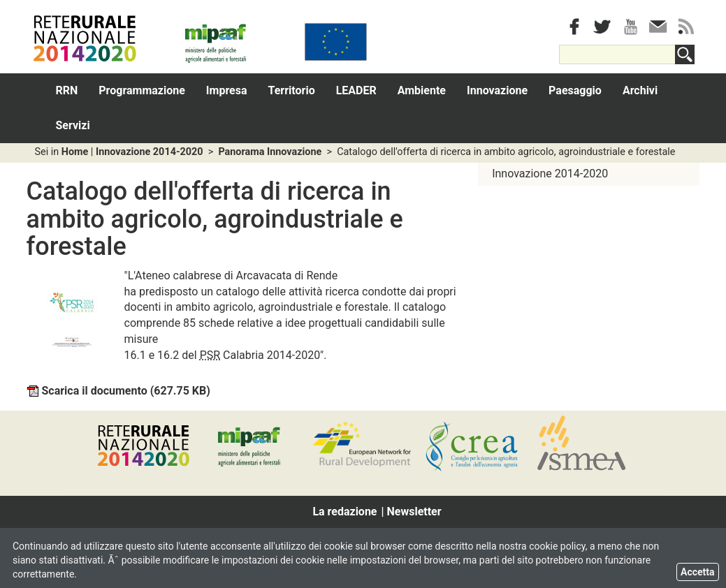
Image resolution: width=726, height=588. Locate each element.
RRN (67, 90)
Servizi (73, 125)
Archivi (640, 90)
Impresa (227, 90)
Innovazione (497, 90)
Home (75, 152)
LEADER (356, 90)
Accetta (698, 572)
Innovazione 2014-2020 (150, 152)
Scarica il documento (118, 391)
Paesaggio (575, 90)
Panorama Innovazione (270, 152)
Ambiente (422, 90)
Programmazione (142, 90)
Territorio (292, 90)
